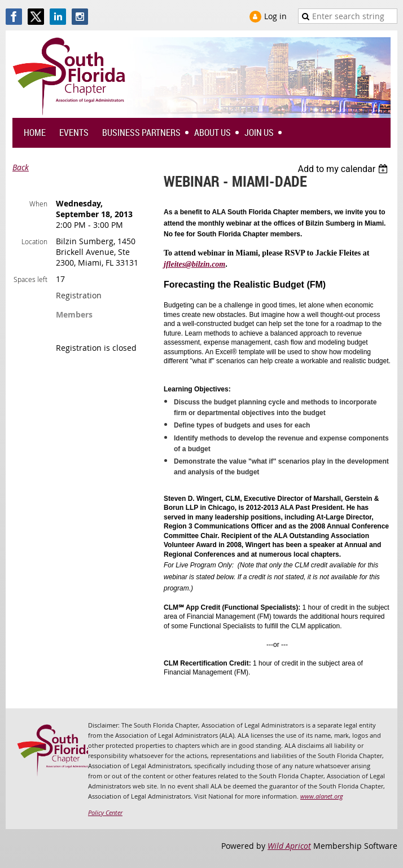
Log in (275, 16)
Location (34, 241)
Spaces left (30, 279)
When (38, 204)
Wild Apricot (289, 846)
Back (21, 167)
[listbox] (344, 169)
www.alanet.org (322, 796)
